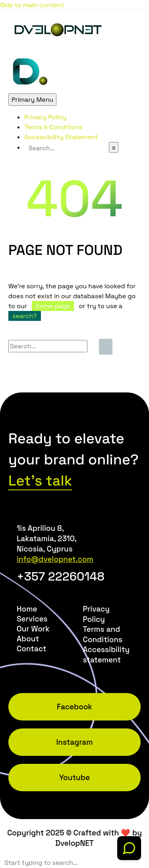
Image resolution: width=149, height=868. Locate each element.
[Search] (67, 148)
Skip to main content (32, 5)
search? (25, 316)
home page (53, 306)
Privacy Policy (45, 117)
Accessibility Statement (61, 137)
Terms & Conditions (53, 127)
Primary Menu (32, 100)
